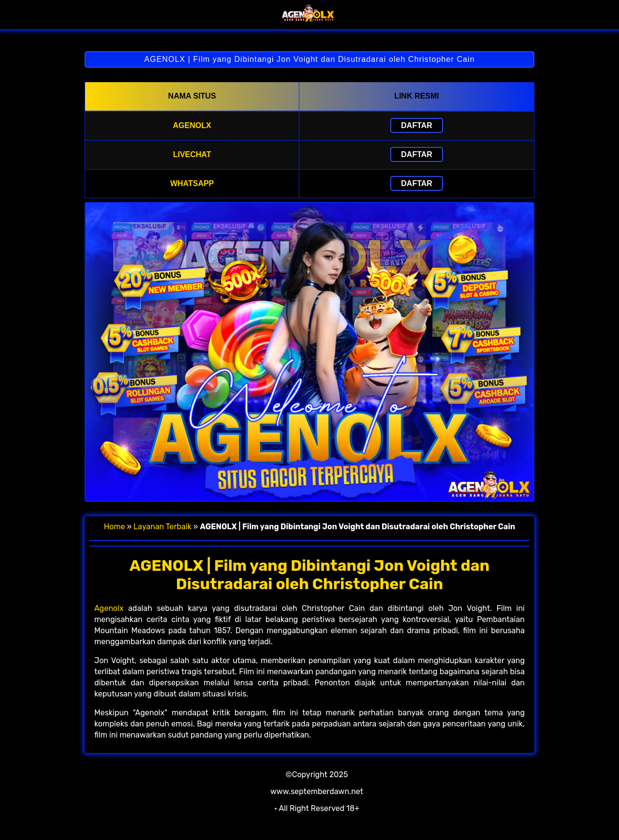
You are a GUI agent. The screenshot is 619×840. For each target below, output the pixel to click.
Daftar (417, 125)
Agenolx (109, 608)
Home (115, 527)
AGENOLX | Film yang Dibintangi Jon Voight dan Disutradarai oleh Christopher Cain (309, 59)
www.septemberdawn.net (317, 791)
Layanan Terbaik (162, 527)
